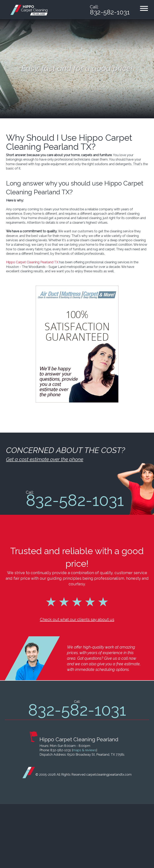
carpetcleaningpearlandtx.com (109, 839)
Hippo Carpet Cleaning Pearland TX (32, 262)
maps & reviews (85, 814)
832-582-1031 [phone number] (110, 12)
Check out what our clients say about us (77, 683)
